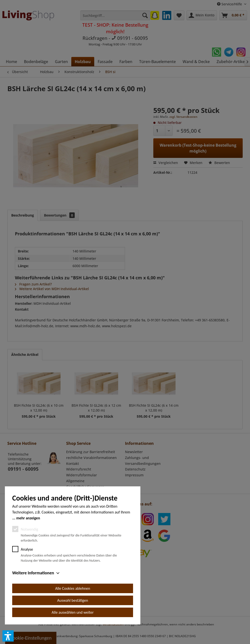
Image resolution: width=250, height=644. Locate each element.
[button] (8, 636)
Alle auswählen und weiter (73, 612)
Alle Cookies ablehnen (73, 588)
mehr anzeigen (28, 518)
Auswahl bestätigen (73, 600)
